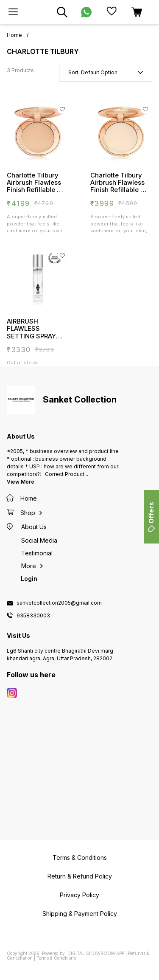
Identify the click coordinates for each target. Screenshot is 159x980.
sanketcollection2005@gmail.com (59, 603)
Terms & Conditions (56, 958)
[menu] (13, 12)
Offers (151, 517)
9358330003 (33, 616)
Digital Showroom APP (96, 953)
